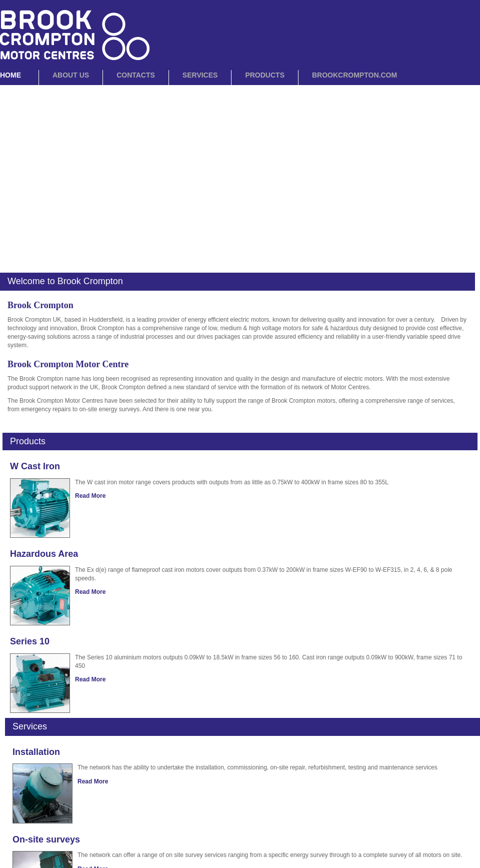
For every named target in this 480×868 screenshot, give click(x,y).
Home (10, 75)
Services (200, 75)
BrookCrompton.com (354, 75)
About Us (71, 75)
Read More (90, 496)
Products (265, 75)
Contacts (136, 75)
